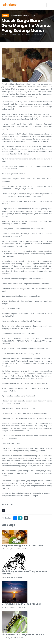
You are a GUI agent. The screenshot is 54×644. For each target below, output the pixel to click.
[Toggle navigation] (49, 5)
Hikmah (5, 15)
